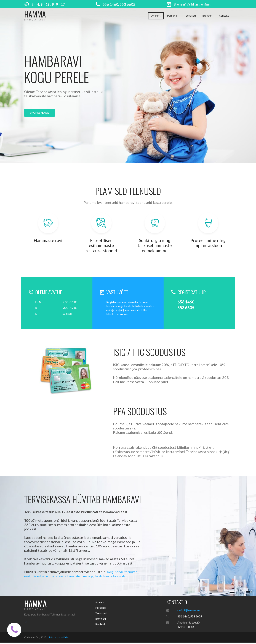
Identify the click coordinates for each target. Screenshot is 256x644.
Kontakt (224, 16)
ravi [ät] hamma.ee (189, 611)
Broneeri (207, 16)
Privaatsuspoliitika (59, 638)
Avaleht (156, 16)
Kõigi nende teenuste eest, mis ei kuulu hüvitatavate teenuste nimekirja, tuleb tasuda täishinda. (83, 575)
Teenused (190, 16)
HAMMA (35, 14)
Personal (172, 16)
